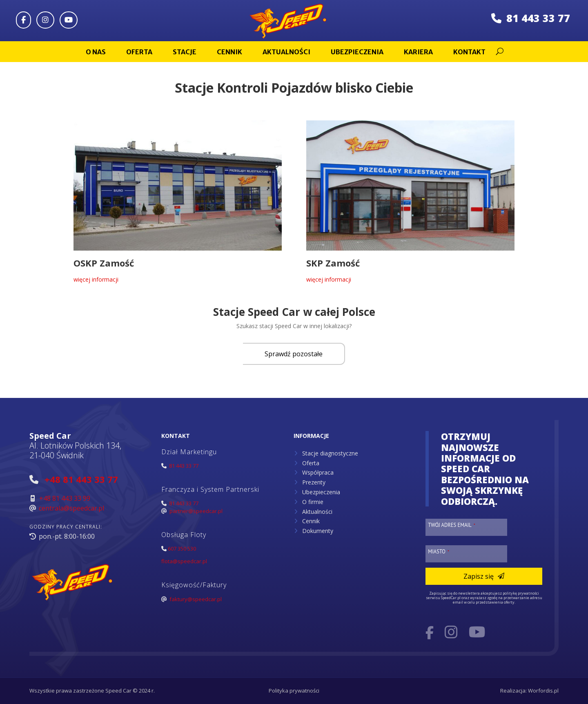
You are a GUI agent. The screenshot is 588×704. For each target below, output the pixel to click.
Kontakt (469, 52)
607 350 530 (182, 549)
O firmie (313, 502)
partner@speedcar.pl (196, 511)
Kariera (418, 52)
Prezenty (314, 482)
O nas (96, 52)
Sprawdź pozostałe (294, 354)
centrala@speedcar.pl (71, 508)
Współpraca (318, 472)
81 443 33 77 (531, 18)
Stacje (185, 52)
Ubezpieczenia (357, 52)
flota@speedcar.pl (184, 561)
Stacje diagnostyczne (330, 453)
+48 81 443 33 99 (65, 498)
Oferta (139, 52)
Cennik (229, 52)
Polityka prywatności (294, 691)
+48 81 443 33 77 (81, 479)
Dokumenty (318, 531)
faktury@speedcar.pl (196, 599)
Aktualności (286, 52)
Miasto (439, 551)
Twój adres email (452, 525)
